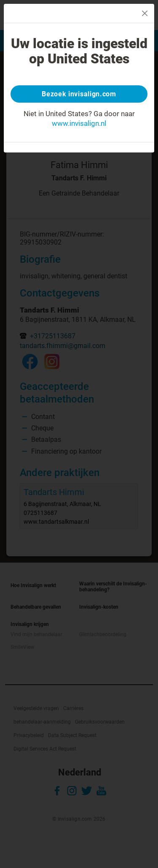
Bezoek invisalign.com (79, 94)
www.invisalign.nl (79, 123)
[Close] (145, 13)
